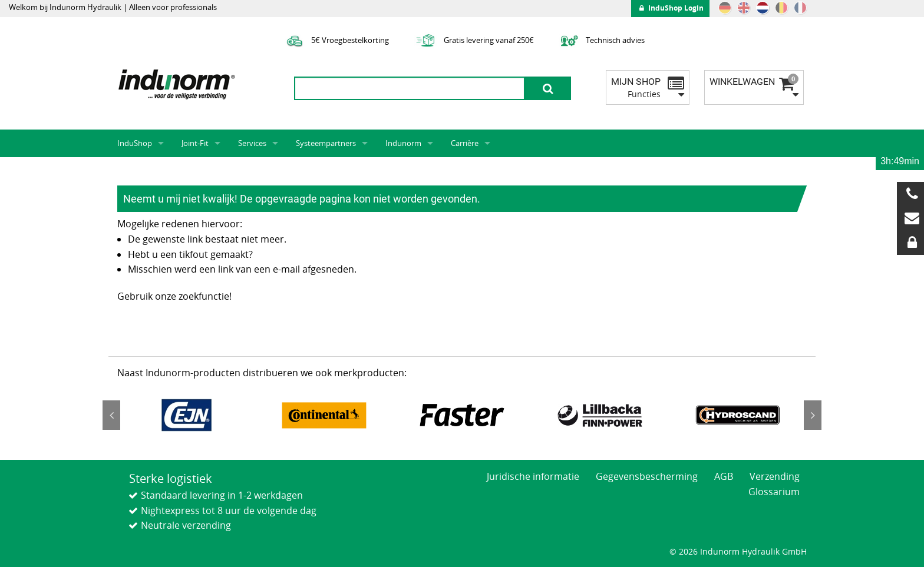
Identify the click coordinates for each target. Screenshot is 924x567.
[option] (186, 415)
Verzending (775, 476)
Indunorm (403, 143)
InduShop (135, 143)
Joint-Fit (195, 143)
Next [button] (813, 415)
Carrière (465, 143)
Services (252, 143)
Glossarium (774, 492)
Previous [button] (111, 415)
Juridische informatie (533, 476)
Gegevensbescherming (647, 476)
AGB (724, 476)
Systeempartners (326, 143)
